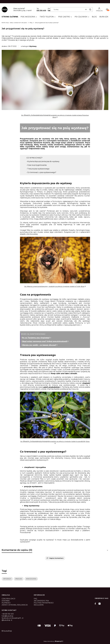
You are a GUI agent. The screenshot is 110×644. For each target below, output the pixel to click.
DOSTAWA (6, 601)
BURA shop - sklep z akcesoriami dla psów (14, 23)
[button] (90, 9)
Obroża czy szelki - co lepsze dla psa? (39, 345)
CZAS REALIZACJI (8, 599)
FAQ (35, 599)
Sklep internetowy (53, 641)
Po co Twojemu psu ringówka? (36, 338)
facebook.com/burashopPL (12, 618)
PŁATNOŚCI (6, 603)
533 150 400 (41, 10)
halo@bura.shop (7, 616)
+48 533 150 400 (8, 614)
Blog (31, 23)
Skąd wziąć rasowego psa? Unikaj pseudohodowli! (45, 341)
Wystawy (33, 46)
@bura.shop (6, 620)
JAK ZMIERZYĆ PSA (41, 601)
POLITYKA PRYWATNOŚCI (44, 603)
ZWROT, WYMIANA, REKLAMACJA (15, 605)
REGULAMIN (39, 605)
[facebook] (96, 604)
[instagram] (100, 604)
